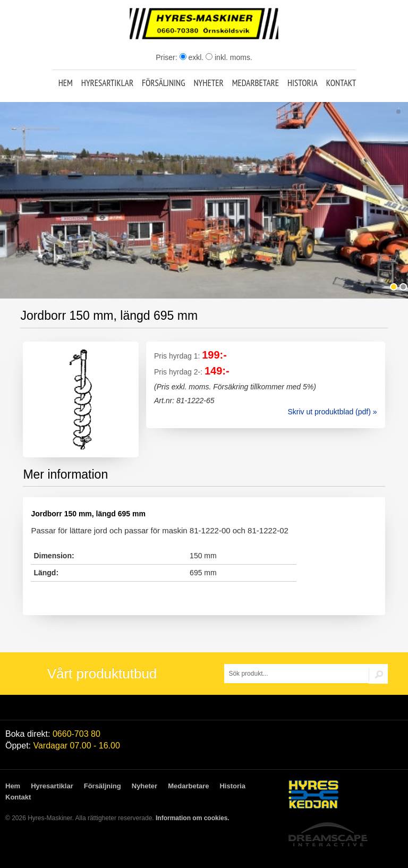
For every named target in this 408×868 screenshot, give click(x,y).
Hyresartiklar (107, 83)
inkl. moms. (229, 57)
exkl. (192, 57)
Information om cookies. (193, 818)
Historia (303, 83)
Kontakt (341, 83)
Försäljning (164, 83)
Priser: (167, 57)
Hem (66, 83)
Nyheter (208, 83)
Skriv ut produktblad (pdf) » (332, 412)
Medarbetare (256, 83)
